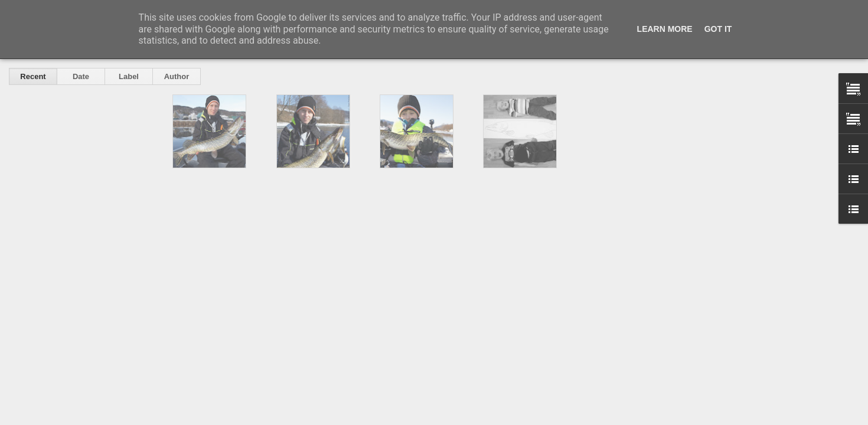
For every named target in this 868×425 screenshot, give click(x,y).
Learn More (665, 29)
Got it (718, 29)
